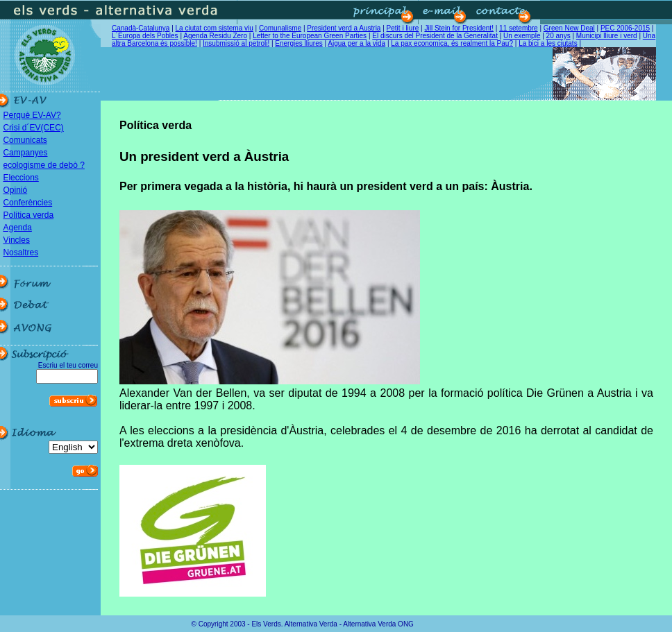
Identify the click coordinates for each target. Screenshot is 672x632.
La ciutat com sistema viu (215, 28)
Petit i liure (403, 28)
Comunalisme (280, 28)
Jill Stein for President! (459, 28)
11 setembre (519, 28)
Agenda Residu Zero (215, 36)
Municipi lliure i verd (607, 36)
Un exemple (522, 36)
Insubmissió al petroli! (236, 43)
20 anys (558, 36)
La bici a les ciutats (548, 43)
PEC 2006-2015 (625, 28)
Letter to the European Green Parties (310, 36)
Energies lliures (299, 43)
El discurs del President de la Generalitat (435, 36)
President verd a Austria (344, 28)
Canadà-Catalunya (141, 28)
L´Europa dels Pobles (145, 36)
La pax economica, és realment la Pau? (452, 43)
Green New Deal (569, 28)
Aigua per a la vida (356, 43)
